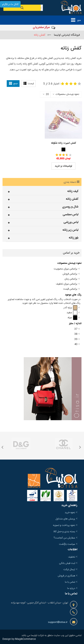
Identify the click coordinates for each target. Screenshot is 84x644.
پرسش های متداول (65, 519)
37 (76, 329)
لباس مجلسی (70, 215)
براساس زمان (71, 279)
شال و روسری (70, 207)
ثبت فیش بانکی (67, 563)
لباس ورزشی (71, 222)
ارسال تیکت (69, 569)
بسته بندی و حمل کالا (64, 532)
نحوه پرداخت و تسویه (64, 525)
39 (76, 339)
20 (46, 94)
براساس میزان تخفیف (67, 284)
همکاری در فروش (66, 576)
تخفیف (72, 557)
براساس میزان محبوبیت (66, 269)
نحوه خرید (70, 513)
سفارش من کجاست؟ (64, 538)
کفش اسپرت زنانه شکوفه (64, 143)
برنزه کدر (70, 308)
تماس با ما (70, 582)
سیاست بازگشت (67, 544)
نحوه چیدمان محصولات (67, 94)
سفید (72, 313)
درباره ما (71, 588)
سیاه (72, 318)
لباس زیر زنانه (70, 230)
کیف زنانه (73, 191)
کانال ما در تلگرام (10, 4)
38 (76, 334)
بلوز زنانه (74, 238)
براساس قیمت (70, 289)
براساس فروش (70, 274)
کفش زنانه (72, 199)
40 (76, 344)
